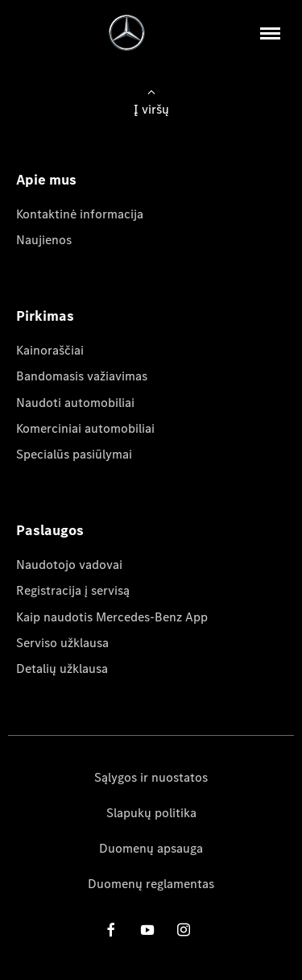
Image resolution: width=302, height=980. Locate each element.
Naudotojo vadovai (69, 565)
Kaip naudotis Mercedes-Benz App (112, 617)
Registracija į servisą (73, 590)
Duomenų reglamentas (151, 884)
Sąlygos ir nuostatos (151, 777)
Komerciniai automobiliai (85, 428)
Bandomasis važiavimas (82, 376)
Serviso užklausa (62, 643)
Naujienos (44, 240)
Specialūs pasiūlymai (74, 454)
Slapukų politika (151, 813)
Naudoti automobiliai (75, 403)
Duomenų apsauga (151, 848)
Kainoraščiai (50, 350)
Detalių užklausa (62, 669)
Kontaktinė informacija (80, 214)
